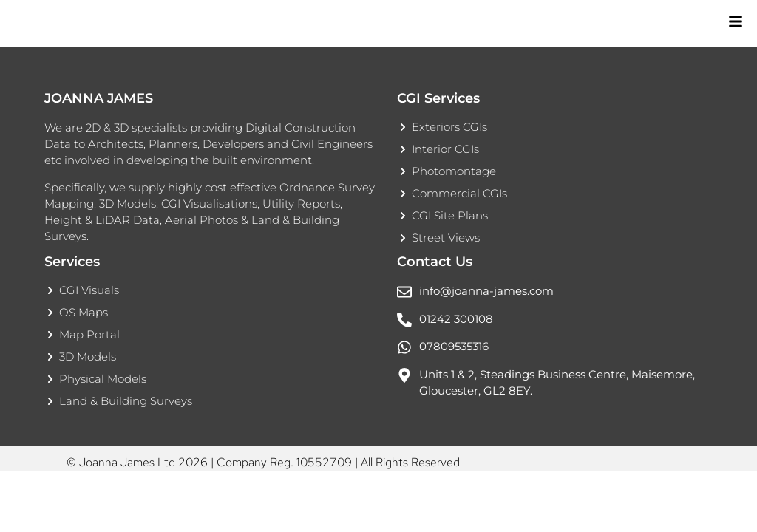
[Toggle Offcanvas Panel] (735, 25)
